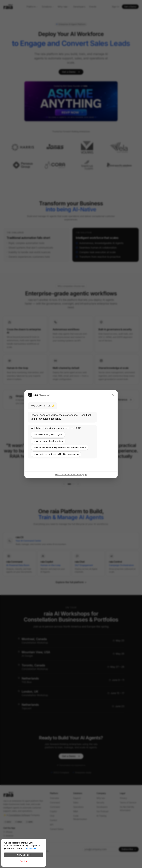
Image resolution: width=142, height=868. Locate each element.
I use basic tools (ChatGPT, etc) (48, 434)
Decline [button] (24, 861)
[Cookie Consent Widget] (24, 853)
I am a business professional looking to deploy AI (56, 454)
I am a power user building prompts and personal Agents (59, 447)
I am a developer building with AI (48, 441)
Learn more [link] (31, 848)
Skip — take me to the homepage (71, 475)
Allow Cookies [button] (24, 855)
